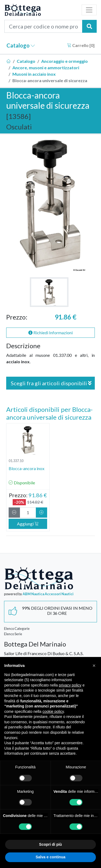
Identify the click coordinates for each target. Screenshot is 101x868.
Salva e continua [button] (50, 857)
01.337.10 (16, 461)
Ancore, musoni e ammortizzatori (46, 68)
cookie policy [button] (53, 711)
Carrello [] (81, 45)
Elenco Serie (13, 634)
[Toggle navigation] (89, 10)
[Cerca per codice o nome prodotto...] (43, 26)
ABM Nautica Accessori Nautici (48, 594)
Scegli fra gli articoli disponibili (51, 383)
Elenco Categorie (17, 629)
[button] (94, 666)
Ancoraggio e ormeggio (65, 61)
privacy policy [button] (70, 685)
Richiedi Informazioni (50, 333)
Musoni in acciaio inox (34, 74)
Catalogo (21, 45)
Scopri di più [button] (50, 844)
